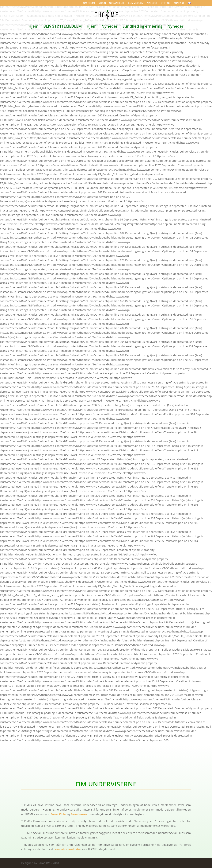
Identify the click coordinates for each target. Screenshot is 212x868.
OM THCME (89, 3)
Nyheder (110, 27)
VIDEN (102, 3)
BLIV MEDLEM (136, 3)
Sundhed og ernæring (142, 27)
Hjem (33, 27)
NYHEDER (152, 3)
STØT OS (166, 3)
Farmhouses (79, 814)
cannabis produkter (68, 849)
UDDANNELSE (117, 3)
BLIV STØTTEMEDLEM (62, 27)
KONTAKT (179, 3)
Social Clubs (59, 814)
